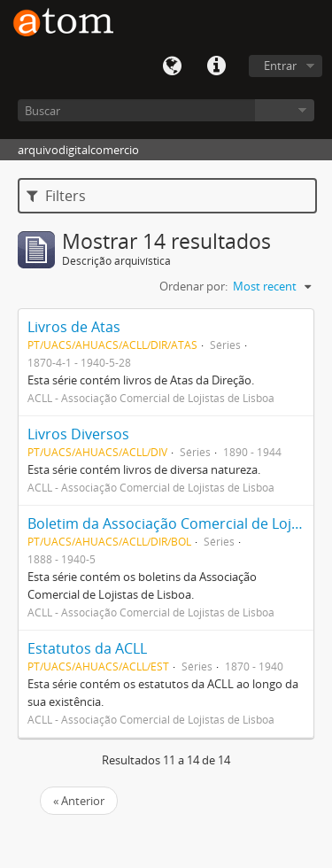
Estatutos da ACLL (87, 648)
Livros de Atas (74, 327)
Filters (56, 196)
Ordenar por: (193, 286)
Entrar (280, 66)
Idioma (172, 66)
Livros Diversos (78, 434)
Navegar (285, 110)
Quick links (216, 66)
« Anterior (79, 801)
